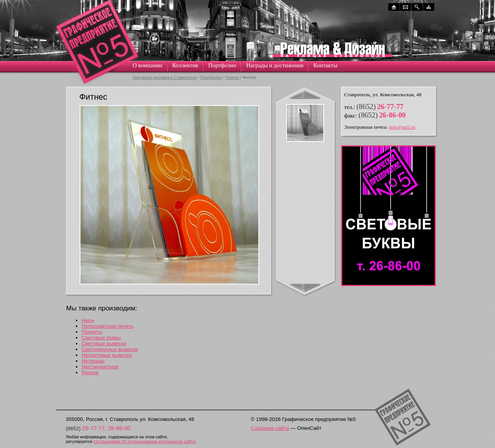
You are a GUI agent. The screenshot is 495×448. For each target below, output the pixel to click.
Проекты (92, 332)
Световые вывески (104, 343)
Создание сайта (270, 428)
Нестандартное (100, 367)
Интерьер (93, 361)
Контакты (325, 65)
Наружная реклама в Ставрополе (165, 77)
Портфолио (222, 65)
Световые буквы (101, 338)
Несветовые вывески (107, 355)
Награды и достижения (275, 65)
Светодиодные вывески (110, 349)
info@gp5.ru (402, 127)
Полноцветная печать (108, 326)
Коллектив (185, 65)
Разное (233, 77)
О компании (148, 65)
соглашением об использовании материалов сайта (144, 441)
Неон (88, 320)
